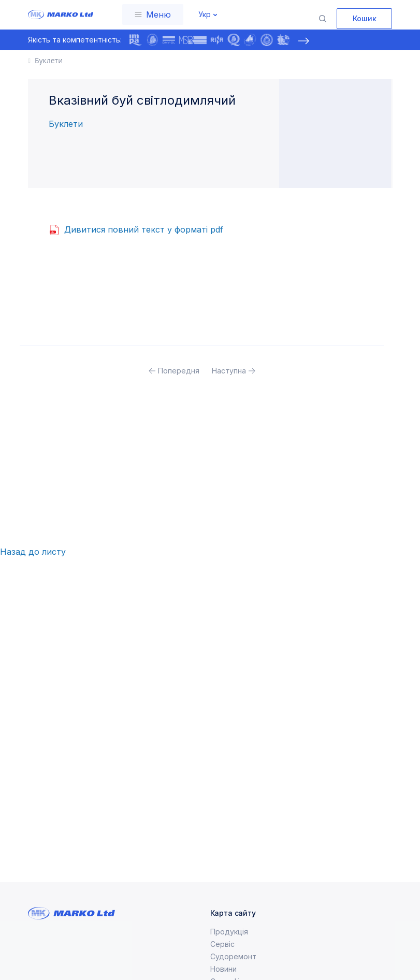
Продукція (229, 944)
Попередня (179, 371)
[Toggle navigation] (153, 15)
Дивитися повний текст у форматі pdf (144, 229)
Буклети (66, 124)
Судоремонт (233, 969)
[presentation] (304, 41)
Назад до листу (33, 552)
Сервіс (222, 956)
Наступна (229, 371)
